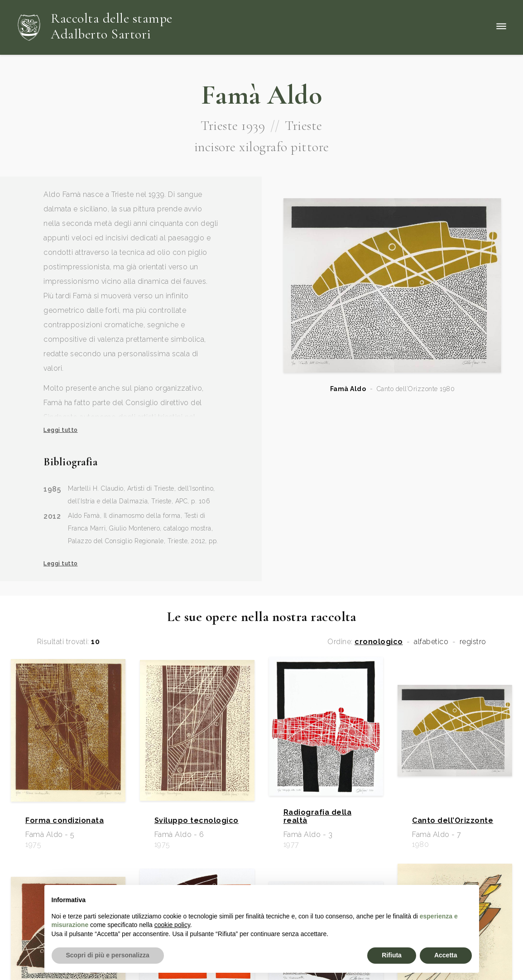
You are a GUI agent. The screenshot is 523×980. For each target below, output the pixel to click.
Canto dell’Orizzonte (453, 821)
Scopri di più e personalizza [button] (108, 955)
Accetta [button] (446, 955)
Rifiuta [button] (392, 955)
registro (473, 642)
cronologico (379, 642)
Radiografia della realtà (318, 817)
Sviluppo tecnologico (197, 821)
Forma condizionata (65, 821)
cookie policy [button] (172, 925)
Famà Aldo (348, 389)
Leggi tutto (61, 430)
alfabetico (431, 642)
